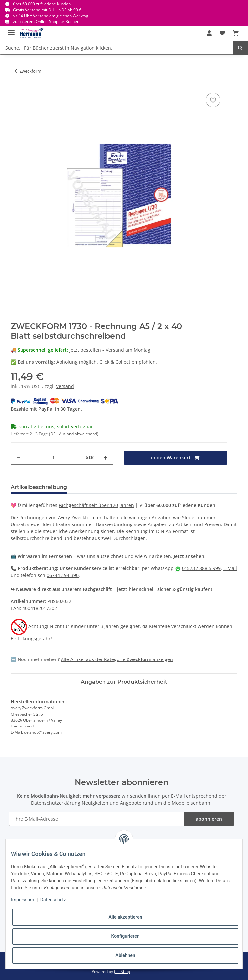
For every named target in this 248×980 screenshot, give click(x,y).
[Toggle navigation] (11, 30)
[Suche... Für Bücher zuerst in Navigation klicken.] (117, 48)
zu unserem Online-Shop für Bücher (46, 22)
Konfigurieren (125, 936)
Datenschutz (53, 900)
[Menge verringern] (18, 458)
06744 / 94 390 (63, 575)
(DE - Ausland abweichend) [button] (74, 434)
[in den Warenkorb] (175, 458)
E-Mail (230, 568)
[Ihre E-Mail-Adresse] (97, 819)
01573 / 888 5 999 (201, 568)
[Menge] (53, 458)
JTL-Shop (122, 972)
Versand (65, 386)
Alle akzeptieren (125, 917)
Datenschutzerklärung (56, 803)
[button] (209, 33)
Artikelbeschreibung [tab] (39, 487)
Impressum (22, 900)
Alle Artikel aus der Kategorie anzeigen (117, 659)
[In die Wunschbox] (213, 100)
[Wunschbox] (222, 33)
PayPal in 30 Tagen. (60, 409)
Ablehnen (125, 955)
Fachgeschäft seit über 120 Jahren (96, 505)
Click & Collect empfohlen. (128, 362)
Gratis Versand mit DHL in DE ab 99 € (47, 10)
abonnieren (209, 819)
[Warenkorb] (236, 33)
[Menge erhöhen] (106, 458)
